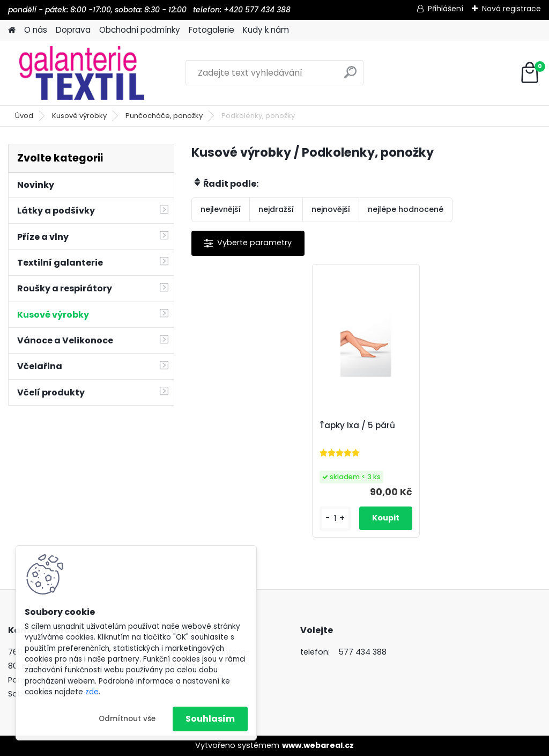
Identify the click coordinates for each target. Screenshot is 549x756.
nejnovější (331, 209)
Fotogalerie (212, 30)
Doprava (73, 30)
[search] (350, 76)
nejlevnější (221, 209)
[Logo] (82, 73)
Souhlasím (210, 719)
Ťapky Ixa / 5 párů (357, 425)
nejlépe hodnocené (406, 209)
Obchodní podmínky (140, 30)
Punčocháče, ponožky (164, 116)
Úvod (24, 116)
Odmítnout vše (127, 719)
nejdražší (276, 209)
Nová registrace (511, 9)
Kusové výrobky (79, 116)
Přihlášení (446, 9)
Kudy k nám (266, 30)
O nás (36, 30)
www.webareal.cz (318, 745)
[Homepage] (12, 30)
